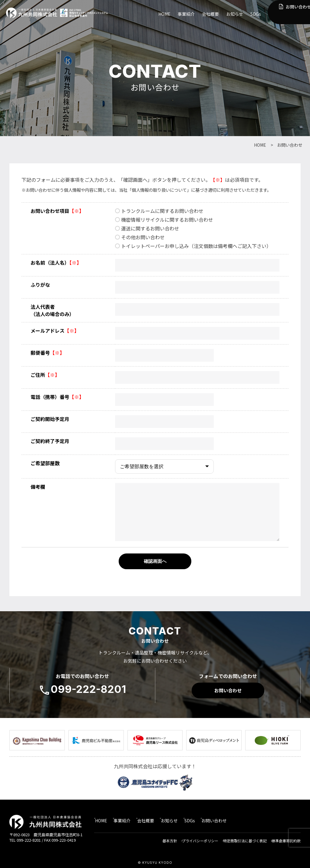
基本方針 (165, 838)
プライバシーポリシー (197, 838)
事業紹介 (186, 14)
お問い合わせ (289, 11)
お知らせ (235, 14)
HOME (164, 14)
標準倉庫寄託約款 (286, 838)
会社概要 (210, 14)
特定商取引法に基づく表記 (243, 838)
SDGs (256, 14)
